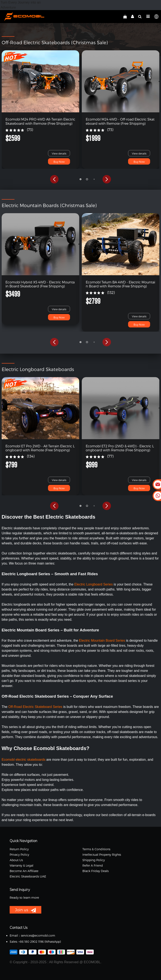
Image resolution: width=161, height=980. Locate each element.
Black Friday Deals (95, 871)
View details (59, 153)
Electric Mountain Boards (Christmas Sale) (49, 205)
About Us (16, 860)
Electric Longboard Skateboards (38, 369)
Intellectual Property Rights (102, 855)
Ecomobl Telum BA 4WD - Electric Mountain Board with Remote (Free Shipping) (120, 284)
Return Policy (19, 849)
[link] (41, 81)
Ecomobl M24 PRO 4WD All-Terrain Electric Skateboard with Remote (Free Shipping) (40, 121)
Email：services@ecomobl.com (32, 935)
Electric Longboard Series (94, 584)
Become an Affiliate (24, 871)
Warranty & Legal (21, 865)
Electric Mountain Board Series (103, 641)
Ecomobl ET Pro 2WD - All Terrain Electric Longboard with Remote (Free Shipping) (40, 448)
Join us (25, 910)
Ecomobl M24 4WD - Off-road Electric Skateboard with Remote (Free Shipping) (120, 121)
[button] (54, 179)
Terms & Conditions (96, 849)
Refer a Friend (93, 865)
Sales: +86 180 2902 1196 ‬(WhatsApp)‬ (35, 942)
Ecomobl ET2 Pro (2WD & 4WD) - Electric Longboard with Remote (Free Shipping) (120, 448)
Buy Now (59, 162)
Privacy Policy (19, 855)
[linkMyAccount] (131, 17)
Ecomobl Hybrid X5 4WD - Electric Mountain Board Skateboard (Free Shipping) (40, 284)
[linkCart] (125, 17)
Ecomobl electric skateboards (24, 760)
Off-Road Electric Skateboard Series (35, 707)
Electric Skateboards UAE (28, 876)
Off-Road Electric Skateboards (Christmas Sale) (55, 42)
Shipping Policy (94, 860)
